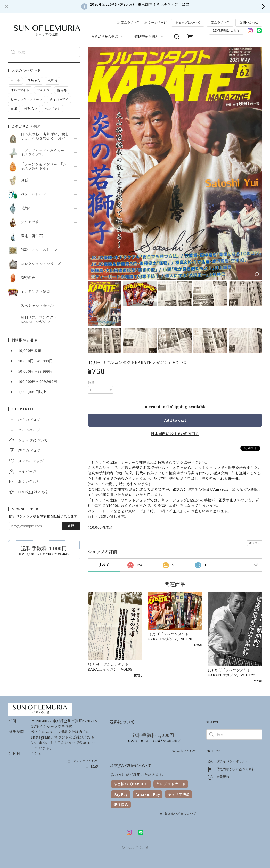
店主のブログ (130, 23)
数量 (91, 383)
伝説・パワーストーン (39, 250)
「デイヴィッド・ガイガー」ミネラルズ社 (44, 153)
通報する (255, 543)
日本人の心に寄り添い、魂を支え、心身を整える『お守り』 (45, 138)
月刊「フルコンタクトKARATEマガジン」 (39, 320)
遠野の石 (28, 278)
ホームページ (157, 23)
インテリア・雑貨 (35, 292)
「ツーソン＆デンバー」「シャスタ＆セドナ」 (43, 167)
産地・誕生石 (32, 236)
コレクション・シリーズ (41, 264)
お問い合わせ (249, 23)
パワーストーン (33, 194)
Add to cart (175, 420)
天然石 (26, 208)
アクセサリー (32, 222)
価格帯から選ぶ (149, 37)
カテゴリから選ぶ (108, 37)
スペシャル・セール (37, 306)
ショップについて (188, 23)
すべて (104, 565)
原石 (24, 180)
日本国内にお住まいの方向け (175, 434)
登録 (71, 526)
